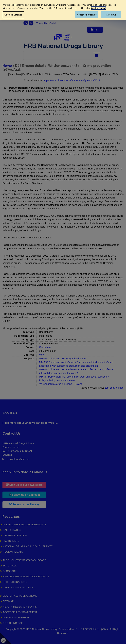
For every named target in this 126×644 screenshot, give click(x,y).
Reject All (111, 15)
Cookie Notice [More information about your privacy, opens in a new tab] (98, 8)
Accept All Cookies (87, 15)
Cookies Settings (13, 15)
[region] (63, 10)
